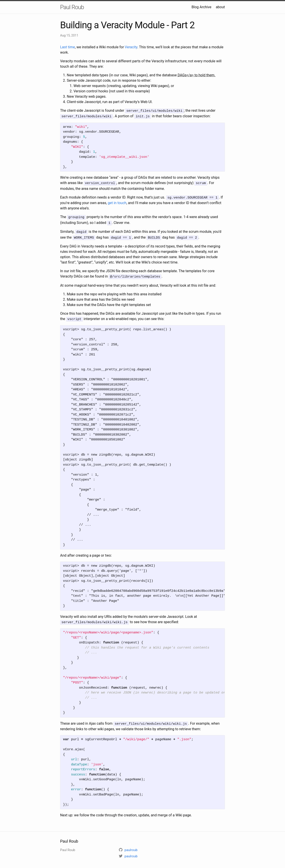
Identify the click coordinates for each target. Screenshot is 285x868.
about (220, 7)
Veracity (131, 47)
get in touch (117, 202)
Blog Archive (201, 7)
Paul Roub (72, 7)
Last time (67, 47)
